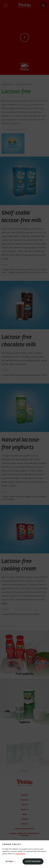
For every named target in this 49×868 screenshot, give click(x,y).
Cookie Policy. (20, 854)
